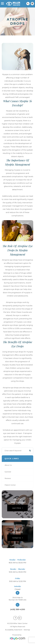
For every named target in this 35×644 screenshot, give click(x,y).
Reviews (8, 478)
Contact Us (17, 538)
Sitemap (27, 630)
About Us (8, 465)
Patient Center (10, 485)
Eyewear (8, 472)
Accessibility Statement (14, 630)
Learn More (17, 508)
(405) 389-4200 (18, 609)
